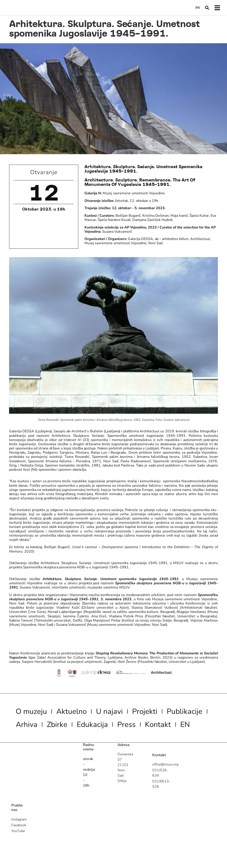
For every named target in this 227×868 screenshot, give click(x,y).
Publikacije (39, 728)
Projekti (173, 713)
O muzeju (36, 713)
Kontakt (65, 743)
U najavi (131, 713)
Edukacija (164, 728)
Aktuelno (85, 713)
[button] (207, 8)
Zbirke (121, 728)
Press (28, 743)
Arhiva (85, 728)
